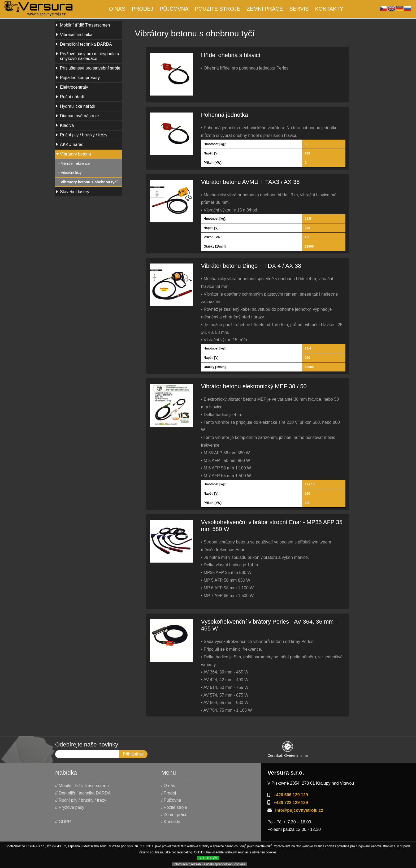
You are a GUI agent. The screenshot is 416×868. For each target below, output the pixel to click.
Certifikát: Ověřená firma (288, 753)
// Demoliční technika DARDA (83, 793)
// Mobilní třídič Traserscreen (82, 786)
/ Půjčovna (171, 800)
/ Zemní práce (174, 815)
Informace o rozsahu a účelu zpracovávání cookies (209, 864)
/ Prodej (169, 793)
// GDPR (63, 822)
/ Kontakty (171, 822)
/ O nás (168, 786)
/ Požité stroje (174, 807)
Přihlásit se (133, 754)
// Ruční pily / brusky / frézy (81, 800)
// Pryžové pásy (70, 807)
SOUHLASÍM (208, 858)
